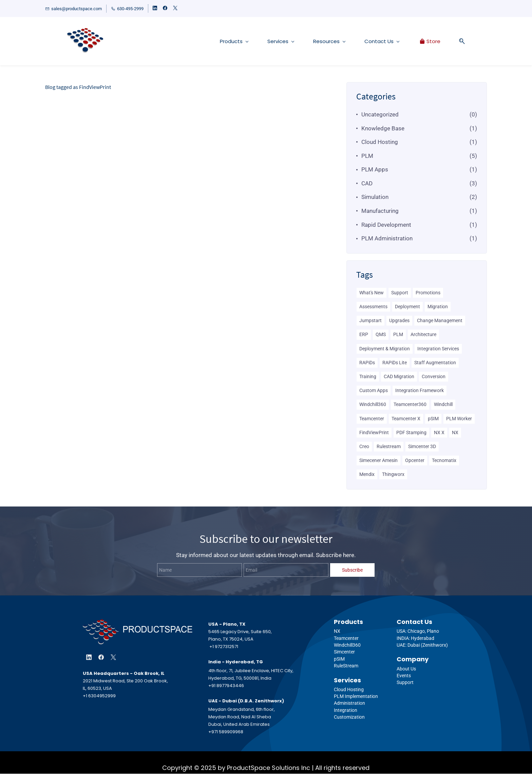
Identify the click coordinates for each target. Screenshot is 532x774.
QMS (381, 335)
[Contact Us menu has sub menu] (371, 41)
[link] (138, 624)
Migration (438, 307)
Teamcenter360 (410, 405)
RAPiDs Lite (395, 363)
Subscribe (352, 570)
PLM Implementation (356, 697)
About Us (406, 669)
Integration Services (438, 349)
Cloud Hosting (380, 142)
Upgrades (399, 321)
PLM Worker (459, 419)
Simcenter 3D (422, 446)
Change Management (440, 321)
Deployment (407, 307)
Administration (349, 703)
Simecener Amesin (378, 461)
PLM (367, 156)
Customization (349, 717)
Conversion (434, 376)
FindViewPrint (374, 432)
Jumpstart (370, 321)
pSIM (433, 419)
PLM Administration (387, 239)
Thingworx (393, 475)
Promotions (428, 293)
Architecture (423, 335)
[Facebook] (101, 657)
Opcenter (415, 461)
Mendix (367, 475)
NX (455, 432)
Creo (364, 446)
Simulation (375, 197)
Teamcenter (372, 419)
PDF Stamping (411, 432)
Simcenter (344, 652)
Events (404, 676)
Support (400, 293)
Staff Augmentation (435, 363)
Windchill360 (373, 405)
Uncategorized (380, 114)
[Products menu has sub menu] (223, 41)
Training (368, 376)
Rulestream (389, 446)
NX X (439, 432)
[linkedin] (155, 9)
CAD (367, 183)
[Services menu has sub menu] (270, 41)
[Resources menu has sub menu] (319, 41)
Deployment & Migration (385, 349)
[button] (449, 41)
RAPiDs (367, 363)
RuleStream (346, 666)
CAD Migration (399, 376)
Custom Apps (374, 391)
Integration (346, 710)
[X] (113, 657)
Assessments (373, 307)
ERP (364, 335)
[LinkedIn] (89, 657)
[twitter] (175, 9)
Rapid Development (386, 225)
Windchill (443, 405)
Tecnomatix (444, 461)
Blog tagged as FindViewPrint (78, 87)
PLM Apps (375, 170)
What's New (372, 293)
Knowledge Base (383, 128)
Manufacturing (380, 211)
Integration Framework (420, 391)
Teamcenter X (406, 419)
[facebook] (165, 9)
